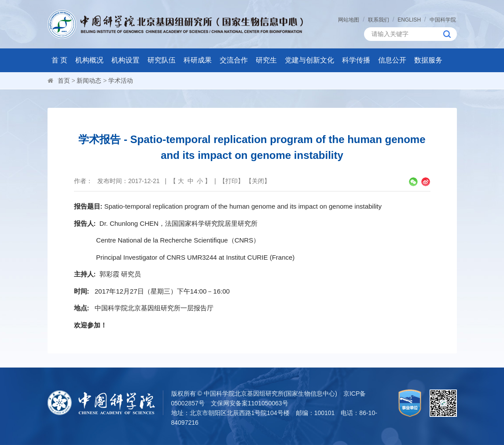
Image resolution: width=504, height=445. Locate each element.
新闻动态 (89, 81)
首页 (64, 81)
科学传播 (356, 60)
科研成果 (198, 60)
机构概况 (89, 60)
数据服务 (428, 60)
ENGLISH (409, 20)
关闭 (258, 181)
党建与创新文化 (309, 60)
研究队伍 (162, 60)
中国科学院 (443, 20)
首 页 (59, 60)
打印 (232, 181)
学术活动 (121, 81)
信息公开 (392, 60)
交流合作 (234, 60)
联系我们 (379, 20)
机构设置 (125, 60)
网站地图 (349, 20)
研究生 (266, 60)
